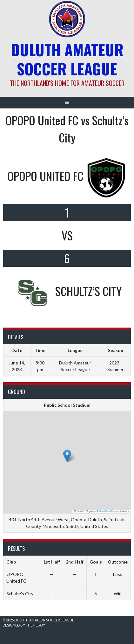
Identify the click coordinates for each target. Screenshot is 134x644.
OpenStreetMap (107, 511)
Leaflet (79, 511)
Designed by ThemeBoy (24, 625)
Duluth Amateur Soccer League (67, 59)
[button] (67, 456)
